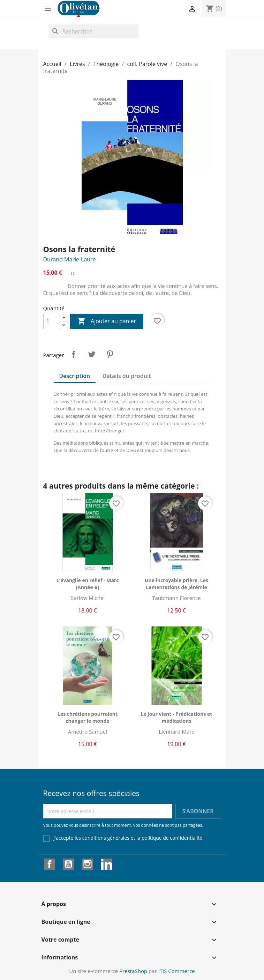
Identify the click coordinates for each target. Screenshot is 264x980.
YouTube (68, 864)
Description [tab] (75, 376)
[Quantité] (52, 321)
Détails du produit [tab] (126, 376)
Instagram (88, 864)
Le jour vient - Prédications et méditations (177, 717)
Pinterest (110, 354)
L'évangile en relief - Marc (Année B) (88, 584)
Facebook (50, 864)
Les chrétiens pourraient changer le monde (88, 717)
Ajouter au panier (107, 321)
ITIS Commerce (177, 971)
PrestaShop (133, 971)
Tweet (92, 354)
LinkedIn (107, 864)
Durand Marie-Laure (70, 259)
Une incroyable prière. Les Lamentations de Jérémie (176, 584)
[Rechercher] (93, 31)
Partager (74, 354)
